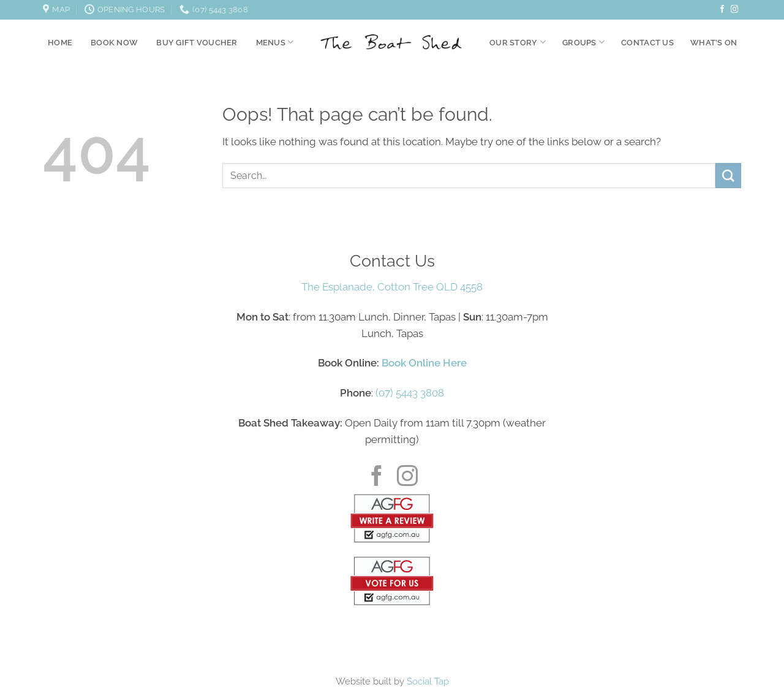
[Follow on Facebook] (722, 10)
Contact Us (647, 42)
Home (60, 42)
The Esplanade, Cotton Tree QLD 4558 (392, 287)
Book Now (114, 42)
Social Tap (428, 681)
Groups (583, 42)
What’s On (714, 42)
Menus (275, 42)
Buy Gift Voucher (197, 42)
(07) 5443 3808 (410, 393)
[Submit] (728, 176)
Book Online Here (424, 363)
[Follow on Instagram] (735, 10)
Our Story (518, 42)
